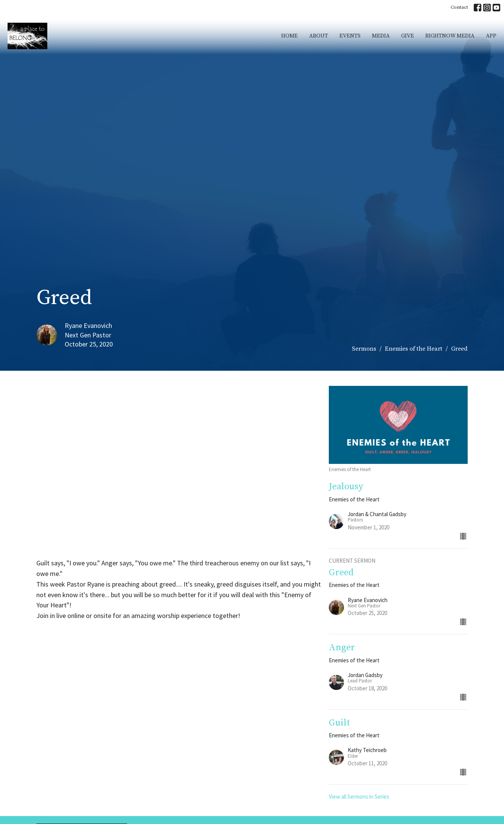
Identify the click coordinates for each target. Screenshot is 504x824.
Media (381, 36)
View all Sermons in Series (359, 797)
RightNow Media (450, 36)
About (319, 36)
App (491, 36)
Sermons (364, 349)
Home (289, 36)
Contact (459, 7)
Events (350, 36)
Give (408, 36)
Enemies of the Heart (414, 349)
